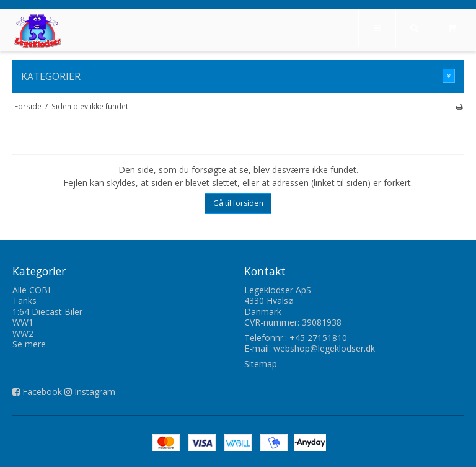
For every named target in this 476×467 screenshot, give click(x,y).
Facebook (42, 392)
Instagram (95, 392)
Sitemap (261, 364)
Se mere (29, 344)
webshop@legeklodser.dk (324, 348)
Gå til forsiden (238, 203)
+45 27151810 (318, 338)
